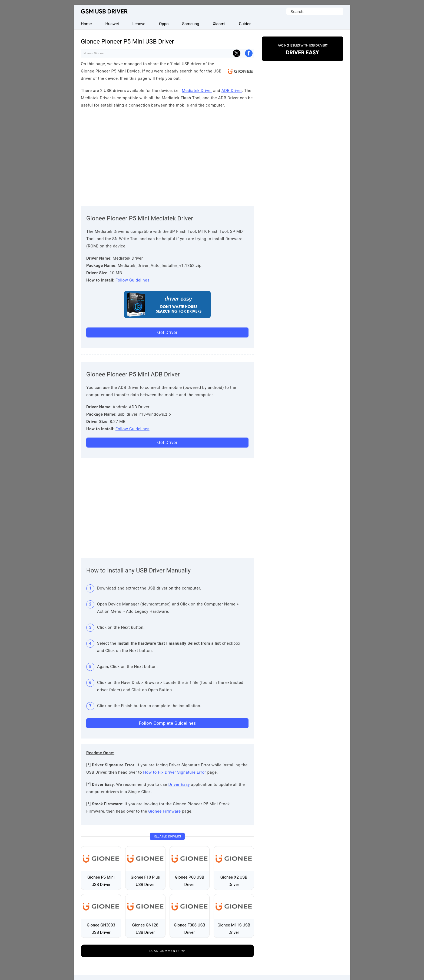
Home (87, 53)
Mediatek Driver (197, 91)
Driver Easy (179, 784)
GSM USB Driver (104, 11)
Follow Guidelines (132, 280)
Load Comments (168, 951)
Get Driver (168, 332)
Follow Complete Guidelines (168, 723)
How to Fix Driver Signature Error (175, 772)
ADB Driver (232, 91)
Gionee (99, 53)
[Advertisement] (167, 156)
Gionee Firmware (164, 811)
